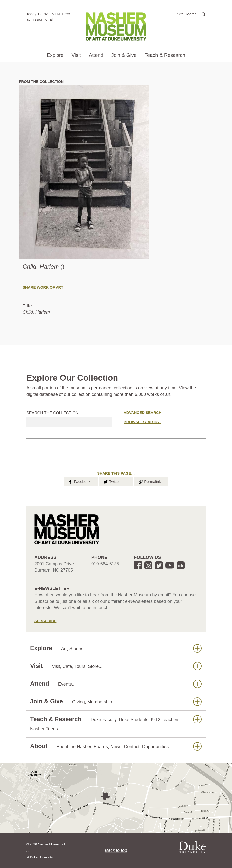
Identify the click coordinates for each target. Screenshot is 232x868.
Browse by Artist (142, 422)
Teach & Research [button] (165, 55)
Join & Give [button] (124, 55)
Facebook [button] (79, 481)
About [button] (116, 746)
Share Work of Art (43, 287)
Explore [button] (55, 55)
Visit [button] (76, 55)
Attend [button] (96, 55)
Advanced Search (143, 412)
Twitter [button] (111, 481)
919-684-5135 (105, 564)
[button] (191, 14)
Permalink (149, 481)
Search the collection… (55, 413)
